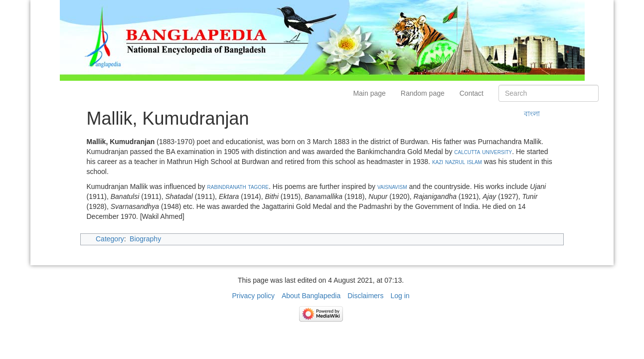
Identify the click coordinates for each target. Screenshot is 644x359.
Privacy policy (253, 296)
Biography (145, 239)
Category (110, 239)
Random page (423, 93)
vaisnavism (392, 186)
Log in (400, 296)
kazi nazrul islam (457, 162)
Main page (369, 93)
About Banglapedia (311, 296)
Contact (472, 93)
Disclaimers (365, 296)
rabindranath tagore (238, 186)
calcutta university (483, 152)
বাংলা (532, 114)
